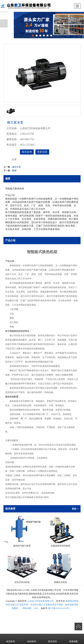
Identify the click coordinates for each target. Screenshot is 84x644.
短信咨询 (32, 639)
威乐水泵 (17, 167)
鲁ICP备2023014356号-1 (59, 608)
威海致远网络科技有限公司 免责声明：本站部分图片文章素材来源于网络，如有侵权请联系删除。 (42, 605)
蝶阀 (14, 171)
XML (36, 608)
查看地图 (73, 639)
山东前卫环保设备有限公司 (41, 601)
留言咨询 (27, 152)
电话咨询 (11, 639)
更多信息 (42, 152)
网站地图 (27, 608)
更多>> (75, 509)
